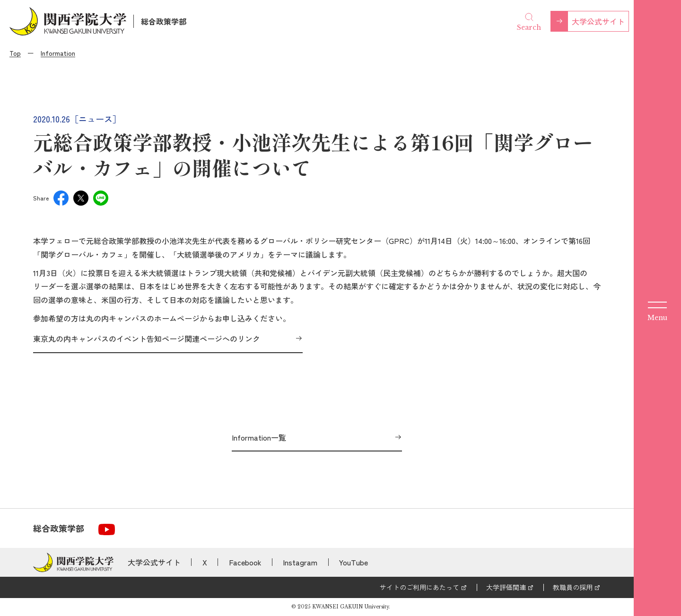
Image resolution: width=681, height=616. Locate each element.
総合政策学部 (164, 21)
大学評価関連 (506, 587)
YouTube (354, 562)
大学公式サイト (598, 21)
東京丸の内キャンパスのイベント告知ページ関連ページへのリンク (147, 338)
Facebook (245, 562)
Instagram (300, 562)
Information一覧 (259, 437)
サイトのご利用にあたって (419, 587)
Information (58, 53)
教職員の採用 (573, 587)
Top (15, 53)
